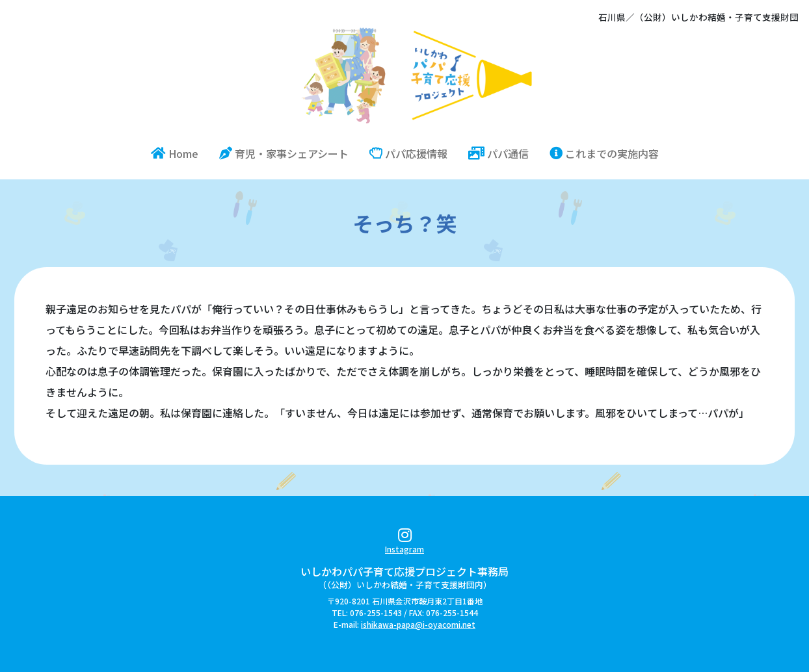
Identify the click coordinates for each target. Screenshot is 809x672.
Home (180, 153)
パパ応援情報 (408, 153)
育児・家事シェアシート (284, 153)
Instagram (404, 543)
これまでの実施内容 (604, 153)
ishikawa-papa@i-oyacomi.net (418, 624)
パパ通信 (498, 153)
